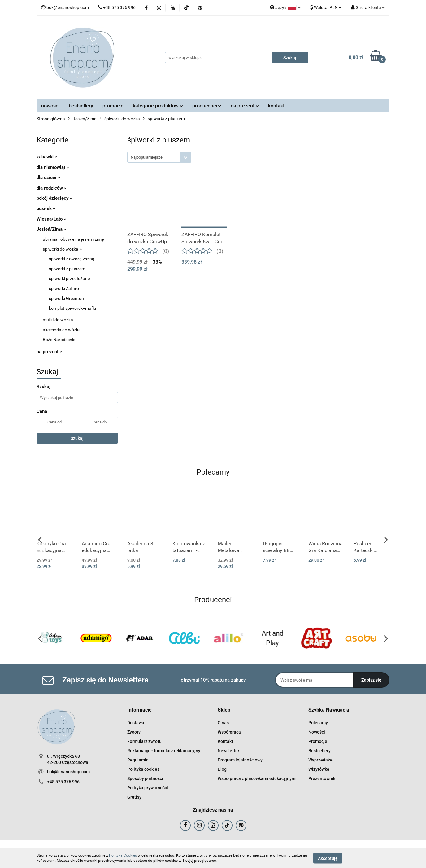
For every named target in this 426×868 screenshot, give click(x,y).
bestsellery (81, 106)
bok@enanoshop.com (68, 772)
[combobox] (159, 157)
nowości (50, 106)
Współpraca (229, 732)
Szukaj (77, 438)
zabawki (47, 157)
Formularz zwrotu (144, 741)
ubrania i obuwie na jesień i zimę (73, 239)
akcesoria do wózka (62, 330)
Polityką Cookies (123, 855)
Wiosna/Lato (51, 219)
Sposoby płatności (145, 778)
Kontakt (225, 741)
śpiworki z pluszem (67, 269)
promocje (113, 106)
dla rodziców (52, 188)
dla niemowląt (53, 167)
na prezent (245, 106)
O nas (223, 723)
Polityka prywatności (148, 788)
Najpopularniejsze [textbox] (147, 157)
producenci (207, 106)
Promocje (318, 741)
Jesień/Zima (51, 229)
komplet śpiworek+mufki (72, 308)
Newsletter (228, 751)
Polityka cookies (143, 769)
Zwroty (134, 732)
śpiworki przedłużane (69, 278)
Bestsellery (319, 751)
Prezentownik (322, 778)
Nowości (317, 732)
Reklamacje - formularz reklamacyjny (164, 751)
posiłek (46, 208)
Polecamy (318, 723)
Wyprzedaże (320, 760)
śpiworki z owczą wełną (72, 259)
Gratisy (134, 797)
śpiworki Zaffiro (64, 288)
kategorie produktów (158, 106)
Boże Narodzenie (59, 340)
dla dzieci (48, 178)
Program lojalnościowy (240, 760)
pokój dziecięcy (54, 198)
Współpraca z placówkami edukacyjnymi (257, 778)
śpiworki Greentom (67, 298)
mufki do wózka (58, 320)
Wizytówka (319, 769)
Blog (222, 769)
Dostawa (136, 723)
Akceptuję (328, 858)
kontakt (276, 106)
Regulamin (138, 760)
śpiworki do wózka (62, 249)
